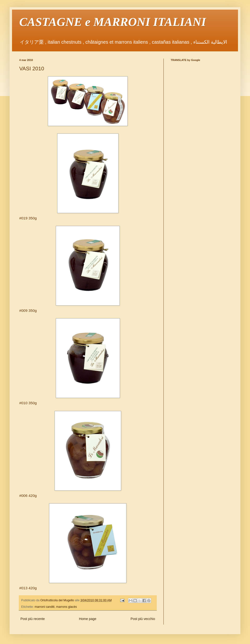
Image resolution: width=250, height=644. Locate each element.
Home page (87, 619)
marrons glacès (67, 607)
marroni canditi (45, 607)
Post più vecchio (143, 619)
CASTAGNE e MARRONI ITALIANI (113, 22)
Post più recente (33, 619)
